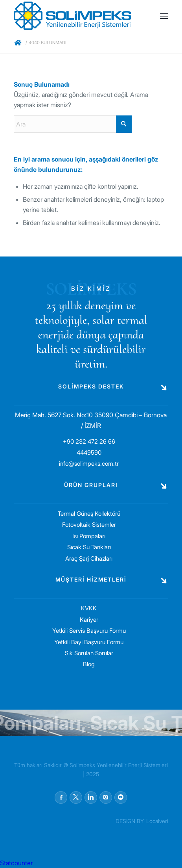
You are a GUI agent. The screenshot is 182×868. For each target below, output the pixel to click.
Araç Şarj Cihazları (89, 559)
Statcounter (16, 863)
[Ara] (73, 124)
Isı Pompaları (89, 536)
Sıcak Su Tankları (89, 547)
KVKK (89, 608)
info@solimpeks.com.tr (89, 464)
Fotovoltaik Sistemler (89, 525)
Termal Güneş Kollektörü (89, 514)
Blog (89, 664)
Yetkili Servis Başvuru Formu (89, 631)
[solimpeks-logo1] (76, 16)
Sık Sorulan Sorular (89, 653)
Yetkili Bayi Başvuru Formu (89, 642)
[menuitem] (164, 16)
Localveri (157, 821)
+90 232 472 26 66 (89, 441)
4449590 (89, 453)
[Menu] (164, 16)
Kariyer (89, 620)
